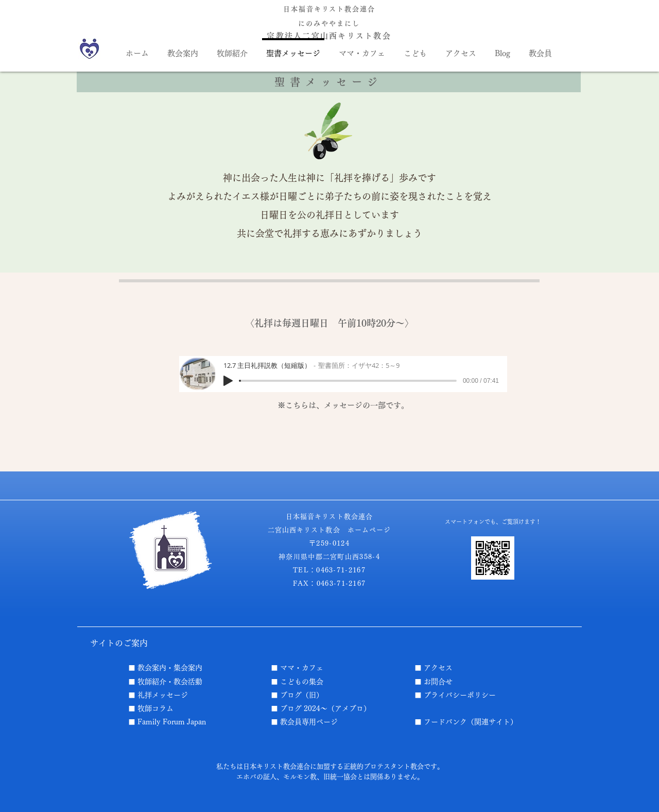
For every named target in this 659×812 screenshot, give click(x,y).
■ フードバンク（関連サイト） (466, 722)
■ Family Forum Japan (167, 722)
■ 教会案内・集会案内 (165, 668)
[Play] (228, 381)
